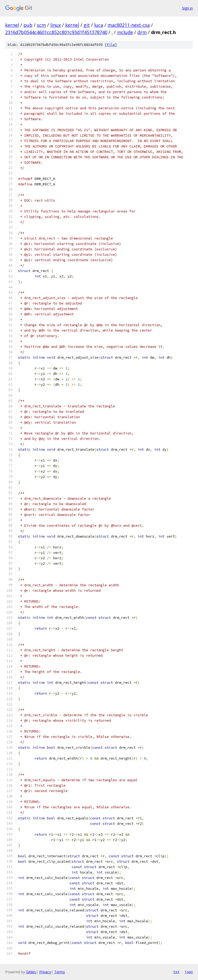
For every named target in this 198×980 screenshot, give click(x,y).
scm (41, 25)
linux (56, 25)
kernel (12, 25)
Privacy (45, 972)
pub (28, 25)
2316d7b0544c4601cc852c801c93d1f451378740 (56, 32)
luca (99, 25)
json (189, 972)
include (125, 32)
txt (176, 972)
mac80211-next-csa (129, 25)
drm (142, 32)
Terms (60, 972)
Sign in (187, 8)
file (111, 45)
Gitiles (31, 972)
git (87, 25)
